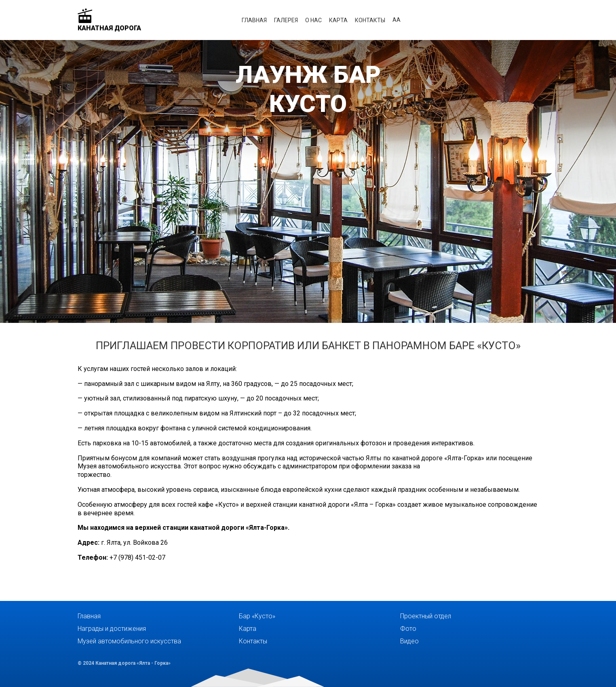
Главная (254, 20)
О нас (313, 20)
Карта (338, 20)
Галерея (286, 20)
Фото (408, 629)
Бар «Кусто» (257, 616)
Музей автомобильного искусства (129, 641)
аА (397, 20)
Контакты (370, 20)
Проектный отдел (426, 616)
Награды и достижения (112, 629)
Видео (409, 641)
